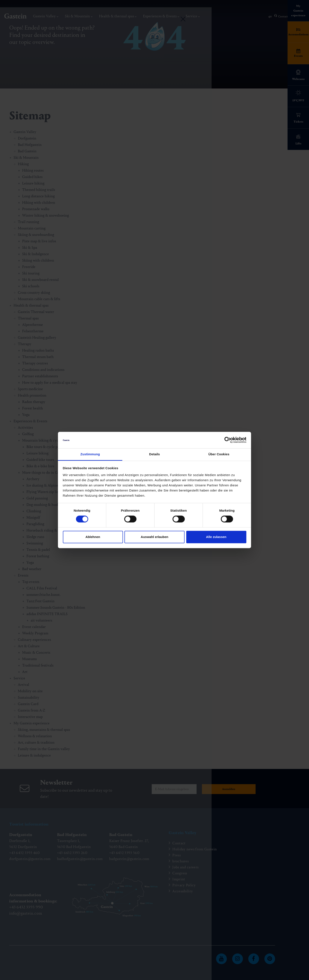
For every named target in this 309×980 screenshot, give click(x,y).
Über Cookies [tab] (219, 454)
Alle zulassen (216, 537)
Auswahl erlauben (154, 537)
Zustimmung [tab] (90, 454)
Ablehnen (93, 537)
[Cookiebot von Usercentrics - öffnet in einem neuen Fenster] (228, 440)
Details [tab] (154, 454)
